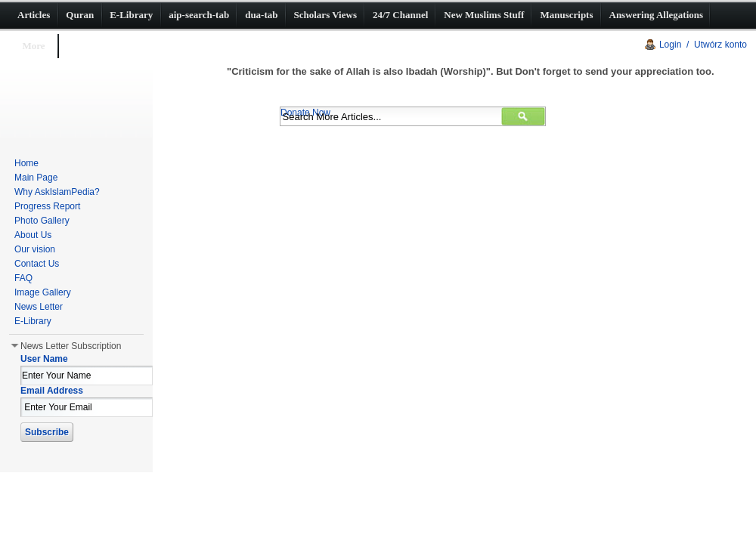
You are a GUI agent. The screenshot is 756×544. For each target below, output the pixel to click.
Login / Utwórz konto (703, 45)
